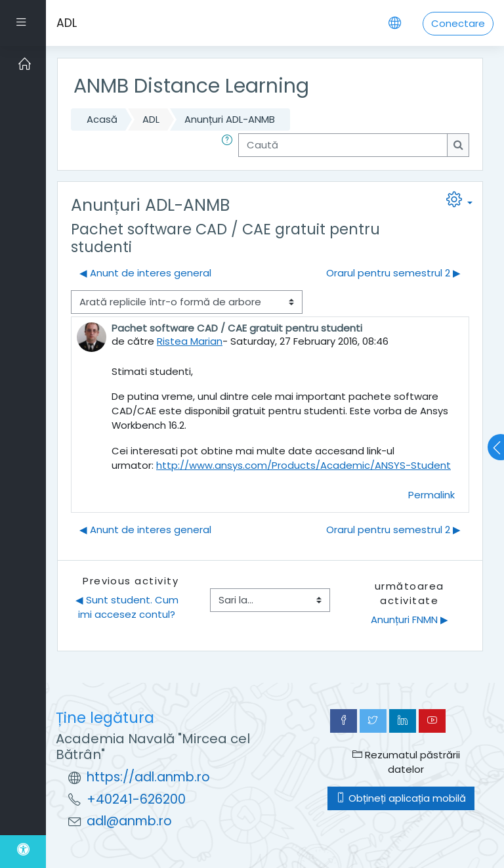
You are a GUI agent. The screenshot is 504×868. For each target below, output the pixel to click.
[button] (230, 145)
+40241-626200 (136, 799)
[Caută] (343, 145)
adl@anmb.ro (129, 821)
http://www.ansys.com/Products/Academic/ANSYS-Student (304, 465)
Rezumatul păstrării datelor (406, 762)
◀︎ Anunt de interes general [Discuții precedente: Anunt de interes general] (145, 273)
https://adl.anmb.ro (148, 777)
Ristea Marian (190, 341)
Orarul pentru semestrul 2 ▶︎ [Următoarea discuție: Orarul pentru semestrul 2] (393, 273)
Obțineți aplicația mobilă (401, 798)
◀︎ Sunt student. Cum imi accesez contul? (128, 607)
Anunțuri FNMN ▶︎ (409, 619)
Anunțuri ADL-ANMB (230, 119)
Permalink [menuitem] (431, 495)
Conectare (458, 23)
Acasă (102, 119)
